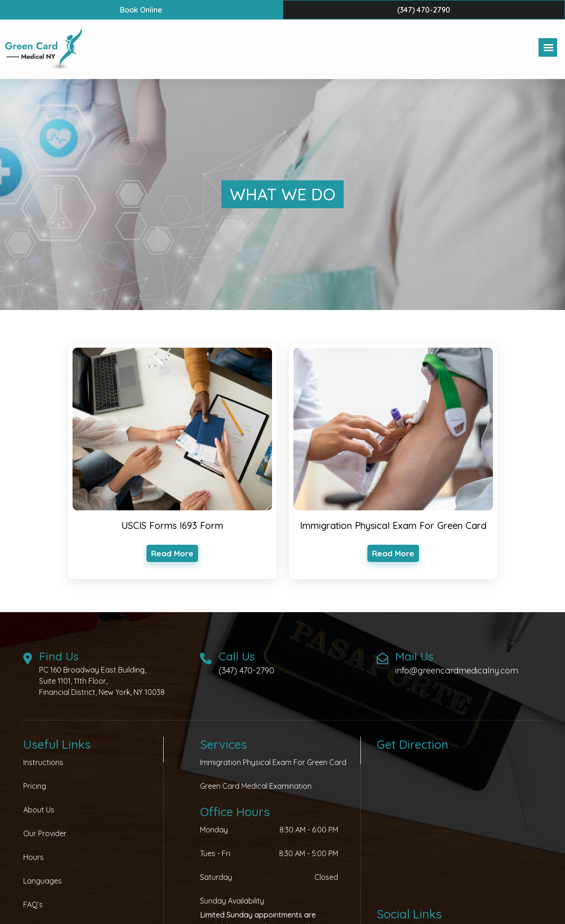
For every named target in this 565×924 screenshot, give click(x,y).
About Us (39, 810)
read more (172, 553)
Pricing (35, 786)
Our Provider (45, 833)
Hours (33, 857)
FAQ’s (33, 904)
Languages (43, 881)
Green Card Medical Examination (256, 786)
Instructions (43, 762)
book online (141, 10)
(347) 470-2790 (424, 10)
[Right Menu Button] (548, 48)
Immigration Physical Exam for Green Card (273, 762)
